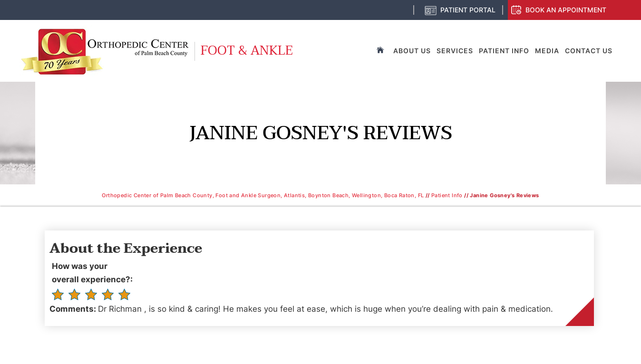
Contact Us (589, 51)
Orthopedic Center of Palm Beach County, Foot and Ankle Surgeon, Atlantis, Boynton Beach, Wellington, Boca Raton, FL (263, 195)
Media (547, 51)
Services (455, 51)
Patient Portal (468, 10)
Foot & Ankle (247, 51)
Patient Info (504, 51)
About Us (412, 51)
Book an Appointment (566, 10)
